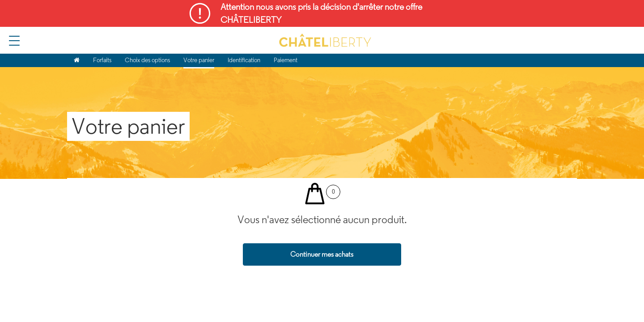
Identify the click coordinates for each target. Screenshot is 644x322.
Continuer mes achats (322, 254)
